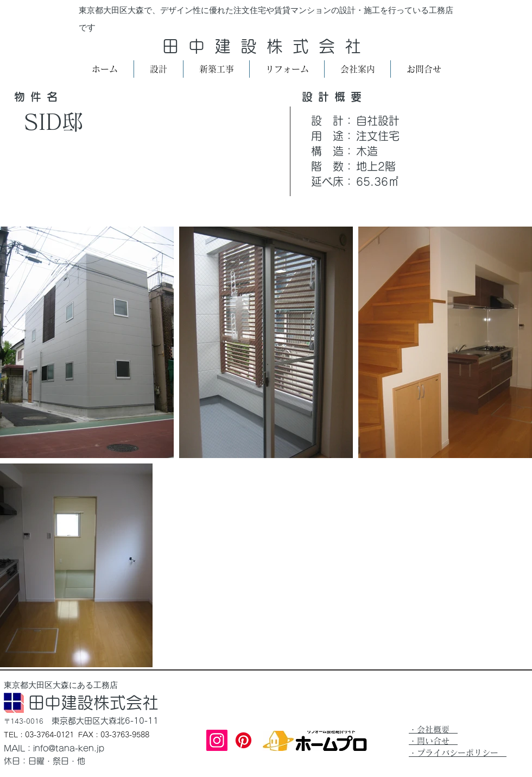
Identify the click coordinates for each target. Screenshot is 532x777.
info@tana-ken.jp (69, 748)
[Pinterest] (243, 740)
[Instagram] (217, 740)
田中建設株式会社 (267, 46)
